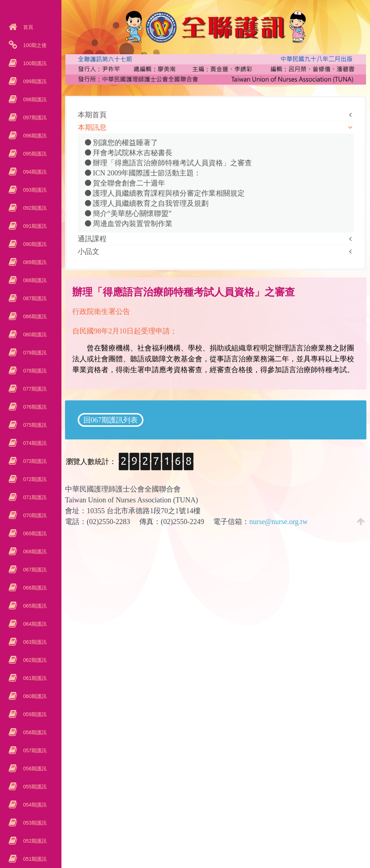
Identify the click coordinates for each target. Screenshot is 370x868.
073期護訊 (34, 461)
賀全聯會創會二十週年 (125, 183)
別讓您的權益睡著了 (121, 142)
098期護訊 (34, 99)
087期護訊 (34, 298)
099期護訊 (34, 81)
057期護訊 (34, 750)
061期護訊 (34, 678)
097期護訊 (34, 118)
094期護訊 (34, 172)
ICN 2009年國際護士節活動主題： (143, 173)
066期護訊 (34, 588)
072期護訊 (34, 479)
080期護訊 (34, 335)
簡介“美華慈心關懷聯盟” (128, 213)
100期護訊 (34, 63)
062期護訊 (34, 660)
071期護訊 (34, 497)
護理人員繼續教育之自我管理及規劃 (147, 203)
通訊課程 (92, 239)
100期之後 (34, 45)
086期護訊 (34, 316)
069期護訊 (34, 533)
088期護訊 (34, 280)
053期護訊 (34, 823)
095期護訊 (34, 154)
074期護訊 (34, 443)
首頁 (27, 27)
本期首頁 (92, 115)
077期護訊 (34, 389)
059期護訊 (34, 714)
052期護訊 (34, 841)
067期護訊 (34, 570)
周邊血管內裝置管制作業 (129, 224)
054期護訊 (34, 805)
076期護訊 (34, 407)
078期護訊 (34, 371)
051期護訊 (34, 859)
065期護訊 (34, 606)
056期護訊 (34, 769)
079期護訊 (34, 353)
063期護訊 (34, 642)
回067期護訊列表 (111, 420)
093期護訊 (34, 190)
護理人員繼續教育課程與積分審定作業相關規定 (165, 193)
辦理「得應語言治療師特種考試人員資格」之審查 (168, 163)
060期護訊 (34, 696)
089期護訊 (34, 262)
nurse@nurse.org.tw (278, 522)
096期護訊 (34, 136)
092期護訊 (34, 208)
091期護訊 (34, 226)
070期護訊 (34, 515)
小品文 (89, 251)
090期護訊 (34, 244)
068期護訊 (34, 552)
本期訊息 (92, 127)
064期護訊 (34, 624)
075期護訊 (34, 425)
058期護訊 (34, 732)
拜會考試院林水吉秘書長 (129, 153)
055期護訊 (34, 787)
